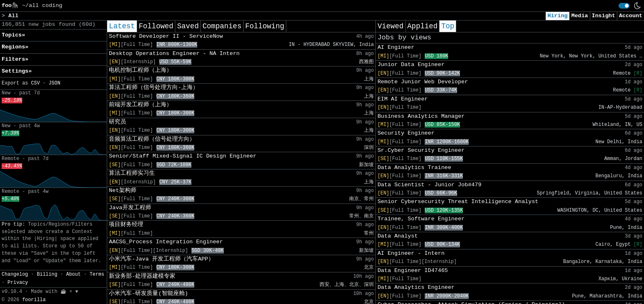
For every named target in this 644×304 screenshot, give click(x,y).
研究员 (117, 122)
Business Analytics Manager (421, 116)
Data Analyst (398, 236)
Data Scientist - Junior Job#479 (429, 185)
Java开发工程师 (130, 208)
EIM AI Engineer (402, 99)
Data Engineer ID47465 (413, 271)
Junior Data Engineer (411, 65)
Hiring (558, 16)
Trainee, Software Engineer (421, 219)
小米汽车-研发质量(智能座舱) (148, 294)
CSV (35, 83)
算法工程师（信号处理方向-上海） (154, 88)
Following (265, 26)
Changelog (15, 274)
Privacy (18, 283)
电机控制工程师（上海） (140, 70)
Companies (222, 26)
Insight (604, 16)
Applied (423, 26)
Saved (188, 26)
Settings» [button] (17, 71)
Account (631, 16)
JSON (54, 83)
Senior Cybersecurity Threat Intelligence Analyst (458, 202)
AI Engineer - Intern (411, 253)
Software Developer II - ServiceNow (166, 36)
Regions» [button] (15, 47)
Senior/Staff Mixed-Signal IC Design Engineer (183, 156)
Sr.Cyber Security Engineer (421, 150)
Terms (97, 274)
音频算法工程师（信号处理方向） (152, 139)
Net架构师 (122, 191)
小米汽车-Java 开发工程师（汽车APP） (161, 259)
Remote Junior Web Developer (423, 82)
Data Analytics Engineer (416, 287)
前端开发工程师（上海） (140, 105)
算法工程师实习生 (132, 173)
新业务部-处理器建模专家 (142, 276)
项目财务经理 (126, 225)
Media (580, 16)
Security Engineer (406, 133)
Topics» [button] (13, 35)
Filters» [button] (15, 59)
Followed (156, 26)
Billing (47, 274)
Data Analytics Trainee (414, 168)
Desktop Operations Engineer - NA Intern (174, 54)
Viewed (390, 26)
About (74, 274)
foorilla (34, 300)
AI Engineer (396, 47)
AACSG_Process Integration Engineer (166, 242)
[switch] (624, 6)
